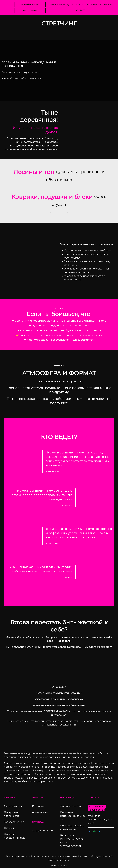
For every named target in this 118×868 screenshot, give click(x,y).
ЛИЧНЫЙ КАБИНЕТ (30, 4)
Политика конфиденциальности (73, 816)
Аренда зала (40, 812)
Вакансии (38, 806)
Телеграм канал (14, 822)
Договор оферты (71, 806)
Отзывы (9, 828)
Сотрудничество (42, 831)
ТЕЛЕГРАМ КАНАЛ (56, 711)
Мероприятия (13, 806)
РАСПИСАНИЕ (30, 10)
